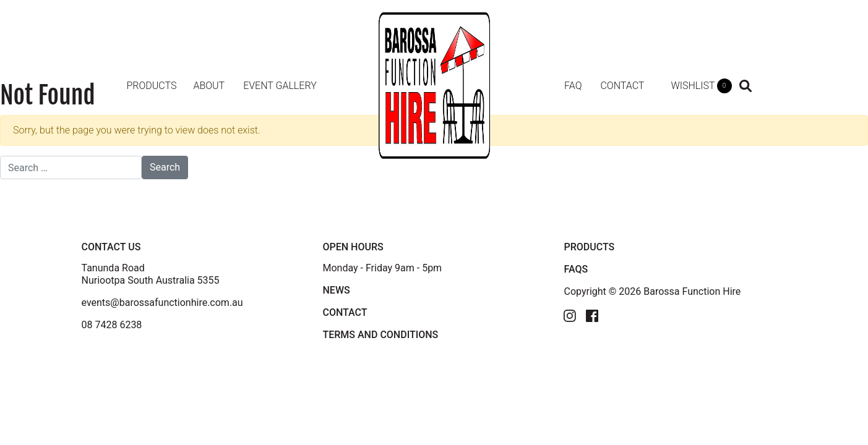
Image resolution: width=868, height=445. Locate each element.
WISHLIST (701, 86)
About (209, 86)
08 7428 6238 (112, 325)
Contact (622, 86)
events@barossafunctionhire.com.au (162, 303)
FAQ (573, 86)
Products (152, 86)
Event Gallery (280, 86)
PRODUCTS (589, 247)
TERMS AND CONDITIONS (380, 335)
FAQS (576, 269)
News (336, 290)
